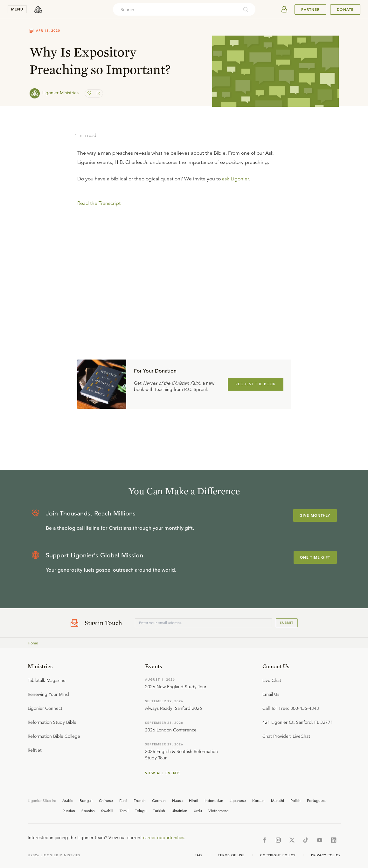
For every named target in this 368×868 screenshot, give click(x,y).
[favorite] (90, 93)
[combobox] (176, 10)
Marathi (278, 800)
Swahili (107, 811)
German (159, 800)
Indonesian (214, 800)
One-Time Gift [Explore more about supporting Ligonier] (315, 557)
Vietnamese (219, 811)
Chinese (106, 800)
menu (17, 9)
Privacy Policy (326, 855)
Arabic (68, 800)
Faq (198, 855)
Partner (310, 10)
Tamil (124, 811)
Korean (258, 800)
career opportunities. (164, 838)
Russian (69, 811)
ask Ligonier (235, 179)
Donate (345, 10)
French (140, 800)
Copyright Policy (278, 855)
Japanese (238, 800)
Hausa (177, 800)
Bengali (86, 800)
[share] (98, 93)
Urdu (198, 811)
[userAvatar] (284, 10)
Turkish (159, 811)
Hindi (194, 800)
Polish (295, 800)
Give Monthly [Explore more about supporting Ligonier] (315, 515)
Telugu (141, 811)
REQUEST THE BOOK (256, 384)
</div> (184, 254)
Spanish (88, 811)
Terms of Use (231, 855)
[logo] (38, 10)
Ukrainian (179, 811)
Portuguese (317, 800)
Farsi (123, 800)
